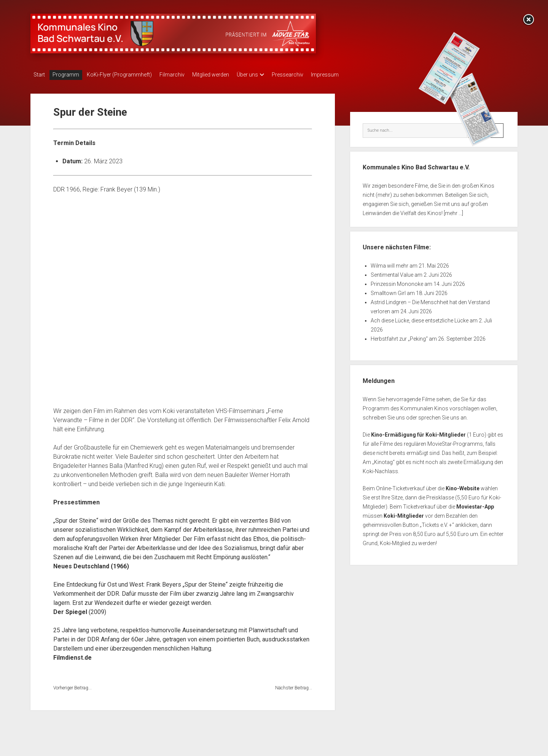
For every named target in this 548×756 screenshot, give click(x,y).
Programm (70, 75)
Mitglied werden (226, 75)
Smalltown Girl (388, 291)
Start (39, 75)
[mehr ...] (453, 211)
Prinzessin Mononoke (397, 282)
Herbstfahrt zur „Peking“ (399, 337)
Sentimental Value (392, 273)
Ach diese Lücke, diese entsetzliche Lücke (420, 318)
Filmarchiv (183, 75)
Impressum (351, 75)
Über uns (266, 75)
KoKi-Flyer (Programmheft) (127, 75)
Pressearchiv (310, 75)
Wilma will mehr (389, 263)
